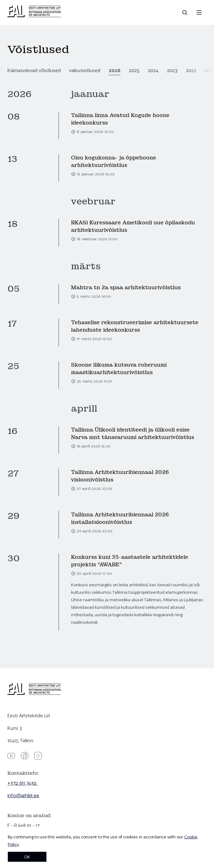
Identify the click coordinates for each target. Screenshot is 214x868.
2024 (153, 70)
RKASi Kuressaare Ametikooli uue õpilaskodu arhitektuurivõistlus (133, 226)
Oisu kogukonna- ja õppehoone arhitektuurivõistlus (114, 161)
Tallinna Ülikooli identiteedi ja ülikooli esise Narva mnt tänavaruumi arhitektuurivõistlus (133, 434)
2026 (115, 70)
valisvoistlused (85, 70)
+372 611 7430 (23, 783)
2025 (134, 70)
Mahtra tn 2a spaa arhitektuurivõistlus (126, 288)
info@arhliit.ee (23, 795)
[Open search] (185, 12)
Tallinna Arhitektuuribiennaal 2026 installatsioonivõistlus (120, 518)
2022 (191, 70)
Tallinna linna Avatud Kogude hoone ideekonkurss (120, 119)
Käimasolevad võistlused (34, 70)
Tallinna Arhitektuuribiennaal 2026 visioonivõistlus (120, 476)
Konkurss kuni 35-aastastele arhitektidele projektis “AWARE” (130, 561)
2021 (209, 70)
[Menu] (199, 12)
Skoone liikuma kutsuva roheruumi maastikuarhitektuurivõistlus (119, 369)
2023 (172, 70)
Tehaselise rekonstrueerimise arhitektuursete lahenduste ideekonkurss (135, 326)
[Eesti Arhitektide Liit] (34, 16)
